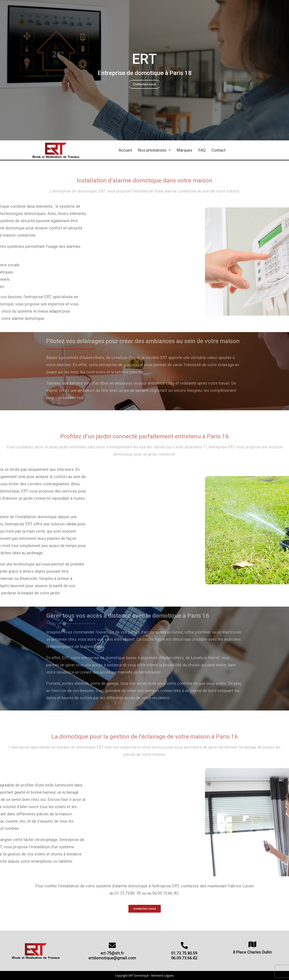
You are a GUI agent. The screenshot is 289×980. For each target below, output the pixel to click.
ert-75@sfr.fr (112, 953)
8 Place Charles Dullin (252, 952)
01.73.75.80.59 (184, 953)
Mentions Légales (163, 975)
